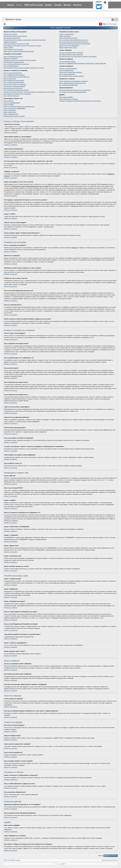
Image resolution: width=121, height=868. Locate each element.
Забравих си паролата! (10, 42)
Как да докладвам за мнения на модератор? (16, 90)
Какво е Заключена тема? (11, 114)
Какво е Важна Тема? (10, 112)
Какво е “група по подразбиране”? (69, 46)
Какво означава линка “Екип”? (68, 47)
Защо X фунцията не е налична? (69, 99)
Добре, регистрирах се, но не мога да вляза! (16, 44)
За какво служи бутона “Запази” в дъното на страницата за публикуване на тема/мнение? (30, 92)
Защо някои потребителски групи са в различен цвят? (75, 44)
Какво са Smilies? (9, 105)
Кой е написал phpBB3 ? (66, 97)
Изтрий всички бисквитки (109, 860)
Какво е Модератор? (65, 36)
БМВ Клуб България (34, 5)
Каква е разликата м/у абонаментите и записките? (74, 81)
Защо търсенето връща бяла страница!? (71, 72)
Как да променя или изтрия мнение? (14, 75)
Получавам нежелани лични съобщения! (71, 54)
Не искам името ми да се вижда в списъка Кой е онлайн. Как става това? (25, 40)
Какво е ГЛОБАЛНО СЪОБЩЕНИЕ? (15, 108)
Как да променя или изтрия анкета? (14, 80)
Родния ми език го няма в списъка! (14, 62)
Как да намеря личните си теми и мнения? (72, 76)
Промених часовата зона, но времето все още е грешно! (20, 60)
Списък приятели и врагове (67, 62)
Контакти (77, 5)
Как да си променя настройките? (13, 56)
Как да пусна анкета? (10, 79)
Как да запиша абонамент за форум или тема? (73, 83)
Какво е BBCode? (9, 101)
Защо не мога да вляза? (10, 34)
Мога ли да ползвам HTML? (12, 103)
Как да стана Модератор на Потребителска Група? (74, 42)
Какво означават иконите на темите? (14, 116)
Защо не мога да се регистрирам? (13, 49)
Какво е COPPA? (9, 47)
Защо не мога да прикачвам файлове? (15, 86)
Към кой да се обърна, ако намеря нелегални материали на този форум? (80, 101)
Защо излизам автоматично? (12, 38)
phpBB (63, 864)
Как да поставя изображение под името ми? (16, 64)
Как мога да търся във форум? (68, 68)
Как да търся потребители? (67, 74)
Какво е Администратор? (67, 34)
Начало (11, 5)
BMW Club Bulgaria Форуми (12, 860)
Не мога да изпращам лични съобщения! (71, 53)
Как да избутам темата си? (11, 96)
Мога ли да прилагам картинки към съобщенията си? (19, 106)
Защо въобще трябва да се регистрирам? (15, 36)
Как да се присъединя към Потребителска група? (74, 40)
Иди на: (101, 856)
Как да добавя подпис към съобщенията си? (16, 77)
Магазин (67, 5)
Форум (19, 5)
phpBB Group (41, 828)
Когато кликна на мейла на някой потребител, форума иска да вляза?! (24, 68)
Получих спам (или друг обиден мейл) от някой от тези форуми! (78, 56)
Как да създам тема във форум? (13, 73)
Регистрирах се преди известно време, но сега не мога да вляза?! (23, 46)
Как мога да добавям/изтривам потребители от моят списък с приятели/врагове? (83, 63)
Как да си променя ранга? (11, 66)
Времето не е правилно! (11, 58)
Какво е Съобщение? (10, 110)
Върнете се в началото (11, 132)
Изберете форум (111, 856)
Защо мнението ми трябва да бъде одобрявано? (17, 94)
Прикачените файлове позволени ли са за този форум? (75, 90)
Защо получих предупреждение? (13, 88)
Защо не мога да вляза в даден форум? (15, 84)
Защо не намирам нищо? (66, 70)
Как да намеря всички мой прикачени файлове (73, 92)
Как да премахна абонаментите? (69, 85)
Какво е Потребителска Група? (68, 38)
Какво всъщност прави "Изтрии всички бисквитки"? (19, 51)
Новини (48, 5)
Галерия (58, 5)
